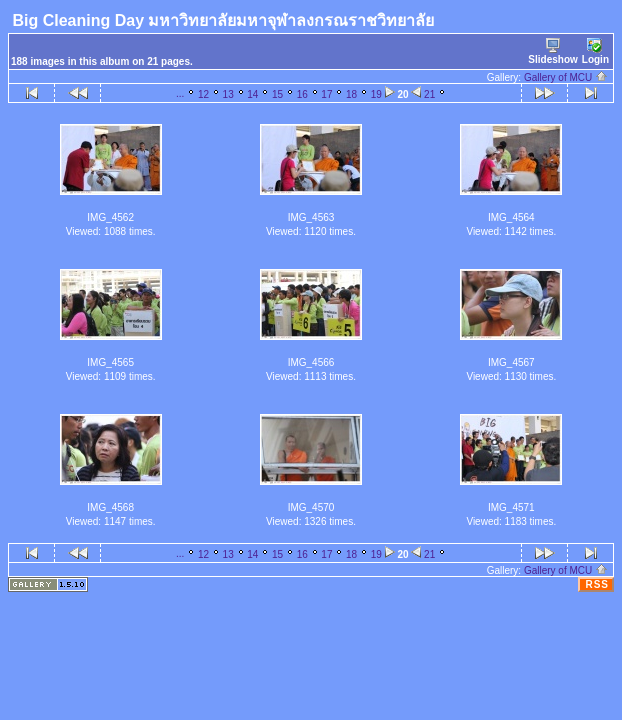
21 (429, 94)
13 (228, 94)
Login (595, 51)
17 (326, 94)
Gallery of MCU (566, 77)
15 (277, 94)
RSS (597, 584)
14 (252, 94)
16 (302, 94)
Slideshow (552, 51)
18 (351, 94)
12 (203, 94)
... (180, 93)
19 (376, 94)
